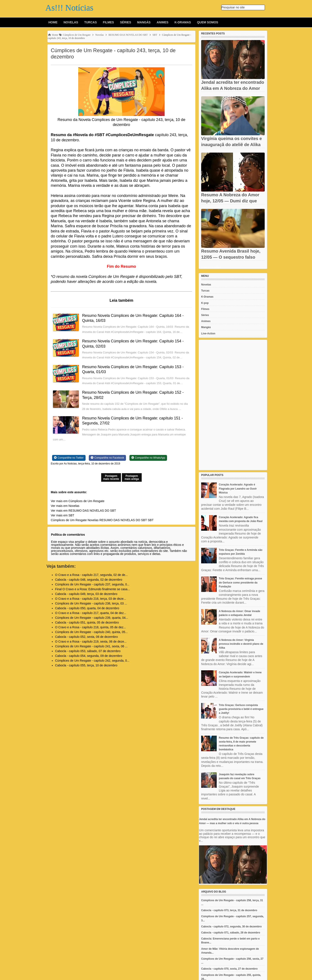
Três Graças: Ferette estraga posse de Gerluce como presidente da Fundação (240, 582)
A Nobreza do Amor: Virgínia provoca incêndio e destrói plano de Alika (241, 644)
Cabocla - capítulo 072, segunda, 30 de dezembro (231, 927)
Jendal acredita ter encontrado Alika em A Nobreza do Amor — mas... (233, 88)
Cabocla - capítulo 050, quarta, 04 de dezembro (87, 608)
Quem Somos (208, 22)
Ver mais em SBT (63, 515)
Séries (125, 22)
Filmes (108, 22)
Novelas (71, 22)
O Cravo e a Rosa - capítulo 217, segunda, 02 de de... (91, 575)
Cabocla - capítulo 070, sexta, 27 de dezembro (229, 969)
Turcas (91, 22)
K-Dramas (183, 22)
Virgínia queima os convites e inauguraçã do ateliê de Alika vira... (232, 145)
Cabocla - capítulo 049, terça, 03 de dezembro (86, 594)
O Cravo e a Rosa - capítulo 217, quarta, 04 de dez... (91, 613)
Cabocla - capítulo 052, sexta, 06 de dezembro (86, 637)
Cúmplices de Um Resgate (69, 520)
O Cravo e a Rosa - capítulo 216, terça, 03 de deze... (91, 599)
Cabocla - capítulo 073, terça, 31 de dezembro (229, 910)
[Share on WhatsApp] (148, 458)
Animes (162, 22)
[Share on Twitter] (69, 458)
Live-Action (208, 334)
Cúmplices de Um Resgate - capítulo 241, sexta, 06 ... (91, 646)
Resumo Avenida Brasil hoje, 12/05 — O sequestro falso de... (231, 257)
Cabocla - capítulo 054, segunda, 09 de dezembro (89, 656)
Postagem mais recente (111, 477)
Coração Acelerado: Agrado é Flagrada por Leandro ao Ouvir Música (238, 488)
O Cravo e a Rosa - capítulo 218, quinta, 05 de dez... (91, 627)
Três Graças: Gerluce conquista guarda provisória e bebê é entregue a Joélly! (241, 709)
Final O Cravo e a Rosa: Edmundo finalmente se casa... (92, 589)
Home (53, 22)
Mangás (144, 22)
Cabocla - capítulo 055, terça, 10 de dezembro (86, 665)
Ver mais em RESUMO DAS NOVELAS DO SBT (83, 511)
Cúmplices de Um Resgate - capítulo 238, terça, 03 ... (91, 603)
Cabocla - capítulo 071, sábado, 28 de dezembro (231, 933)
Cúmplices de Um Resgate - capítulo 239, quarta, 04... (92, 618)
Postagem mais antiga (132, 477)
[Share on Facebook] (107, 458)
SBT (151, 520)
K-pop (205, 303)
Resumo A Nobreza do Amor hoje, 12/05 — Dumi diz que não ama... (230, 201)
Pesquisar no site (233, 7)
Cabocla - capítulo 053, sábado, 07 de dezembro (88, 651)
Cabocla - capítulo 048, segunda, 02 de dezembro (89, 580)
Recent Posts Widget (211, 267)
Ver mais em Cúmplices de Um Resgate (78, 501)
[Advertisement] (233, 405)
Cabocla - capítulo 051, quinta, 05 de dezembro (87, 622)
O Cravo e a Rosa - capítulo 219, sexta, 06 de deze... (91, 642)
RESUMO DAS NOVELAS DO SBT (123, 520)
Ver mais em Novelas (65, 506)
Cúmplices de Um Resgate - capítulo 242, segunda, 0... (92, 661)
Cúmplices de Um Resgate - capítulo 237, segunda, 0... (92, 584)
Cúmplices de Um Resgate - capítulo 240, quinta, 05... (91, 632)
